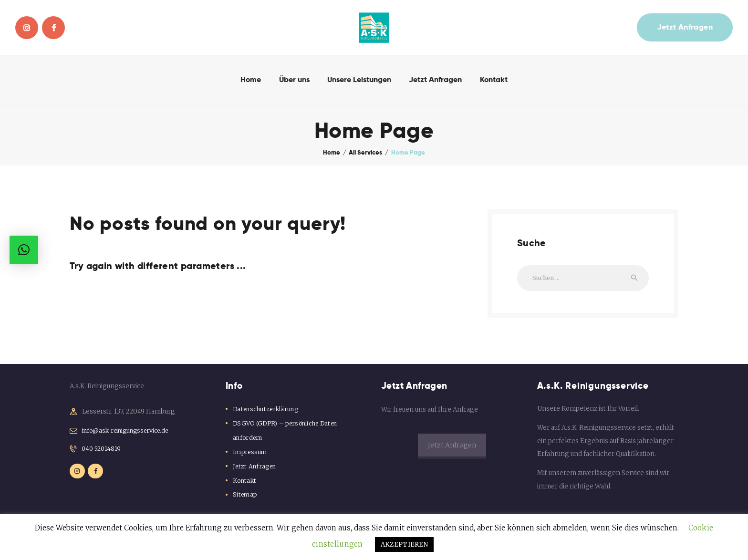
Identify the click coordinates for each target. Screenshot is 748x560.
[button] (24, 250)
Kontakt (245, 483)
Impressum (250, 454)
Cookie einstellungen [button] (696, 528)
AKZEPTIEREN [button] (374, 544)
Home (332, 152)
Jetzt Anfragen (255, 469)
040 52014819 (103, 452)
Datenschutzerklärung (268, 411)
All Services (365, 152)
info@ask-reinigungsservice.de (130, 433)
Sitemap (245, 497)
